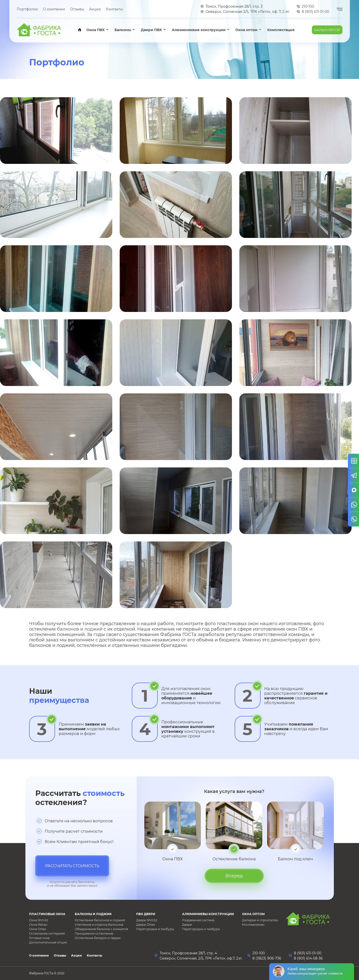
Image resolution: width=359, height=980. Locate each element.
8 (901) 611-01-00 (308, 953)
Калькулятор (327, 30)
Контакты (114, 9)
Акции (95, 9)
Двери (187, 925)
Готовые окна (39, 938)
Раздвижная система (198, 920)
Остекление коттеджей (47, 933)
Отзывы (77, 9)
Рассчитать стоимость (72, 866)
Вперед (234, 876)
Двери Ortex (146, 925)
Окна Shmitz (39, 920)
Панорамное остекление (94, 933)
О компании (54, 9)
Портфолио (27, 9)
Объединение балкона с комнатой (101, 929)
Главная (80, 30)
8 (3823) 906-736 (267, 958)
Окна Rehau (38, 925)
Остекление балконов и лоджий (100, 920)
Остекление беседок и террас (98, 938)
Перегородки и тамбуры (155, 929)
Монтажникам (253, 925)
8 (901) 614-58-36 (308, 958)
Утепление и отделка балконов (99, 925)
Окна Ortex (38, 929)
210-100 (259, 953)
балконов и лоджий (80, 629)
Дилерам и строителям (260, 920)
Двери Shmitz (147, 920)
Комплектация (281, 30)
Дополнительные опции (48, 942)
